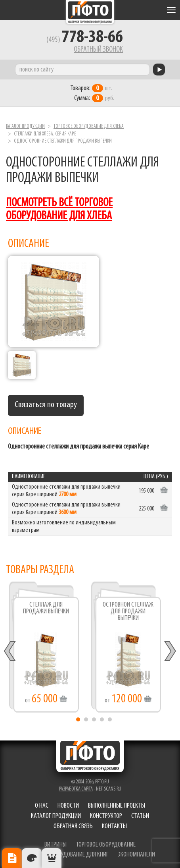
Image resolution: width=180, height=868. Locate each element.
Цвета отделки (32, 858)
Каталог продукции (25, 127)
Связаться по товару (46, 405)
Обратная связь (73, 826)
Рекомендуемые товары (52, 858)
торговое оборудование (106, 845)
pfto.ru (102, 782)
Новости (68, 806)
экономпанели (136, 855)
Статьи (140, 816)
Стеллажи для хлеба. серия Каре (45, 134)
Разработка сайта (76, 789)
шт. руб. (92, 93)
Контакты (114, 826)
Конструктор (106, 816)
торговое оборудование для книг (67, 855)
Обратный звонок (98, 50)
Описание (12, 858)
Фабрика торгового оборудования (90, 12)
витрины (56, 845)
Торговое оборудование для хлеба (89, 127)
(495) (85, 40)
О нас (42, 806)
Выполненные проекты (117, 806)
